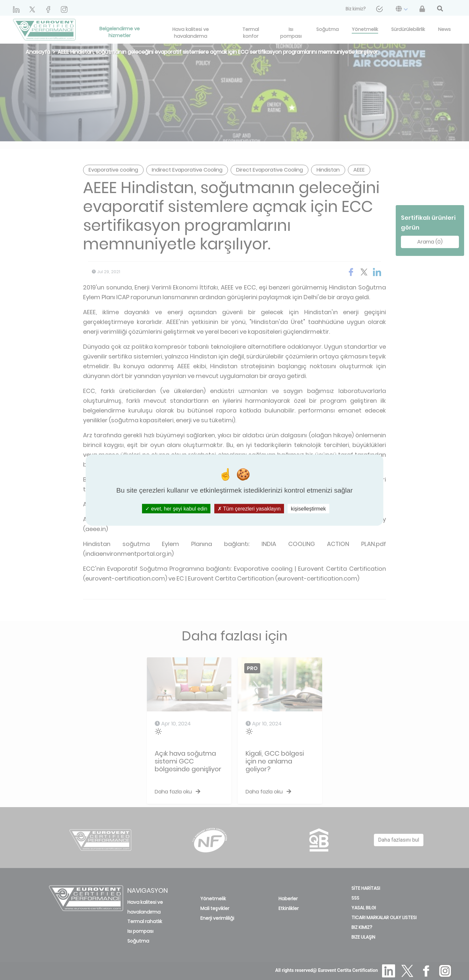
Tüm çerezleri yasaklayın (249, 508)
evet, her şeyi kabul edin (176, 508)
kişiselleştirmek (308, 508)
